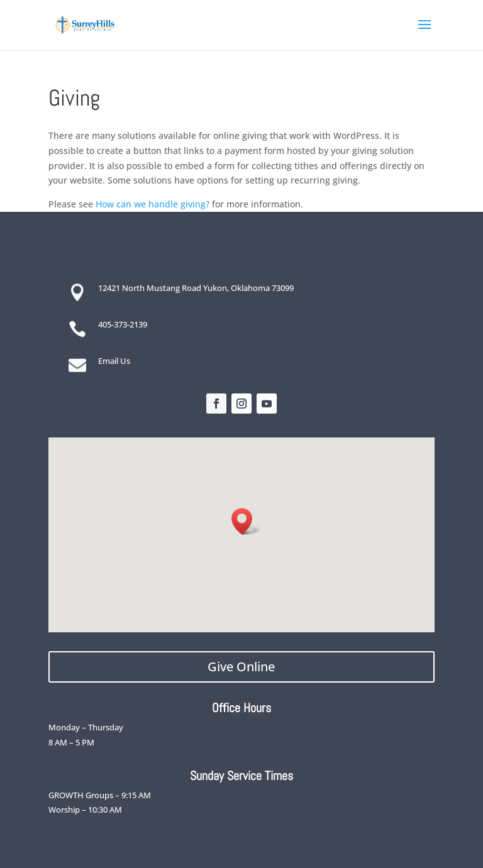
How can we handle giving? (153, 204)
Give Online (241, 667)
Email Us (114, 361)
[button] (246, 521)
